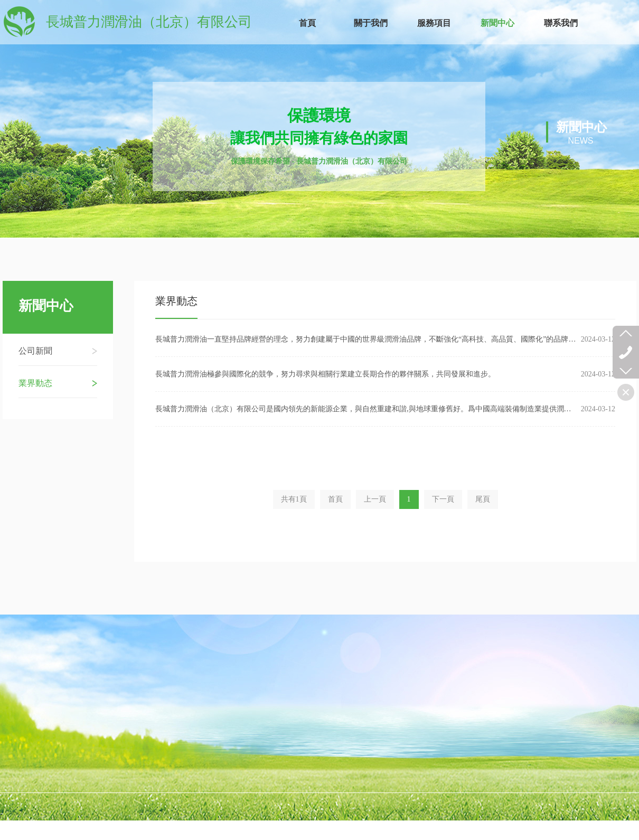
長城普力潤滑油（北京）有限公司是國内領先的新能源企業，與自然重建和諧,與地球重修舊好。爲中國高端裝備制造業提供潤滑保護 (367, 410)
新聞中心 (46, 306)
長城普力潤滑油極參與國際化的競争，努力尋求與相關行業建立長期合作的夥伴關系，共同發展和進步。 (325, 376)
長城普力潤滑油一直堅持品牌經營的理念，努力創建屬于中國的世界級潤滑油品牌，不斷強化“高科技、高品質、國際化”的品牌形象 (367, 341)
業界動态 (176, 303)
